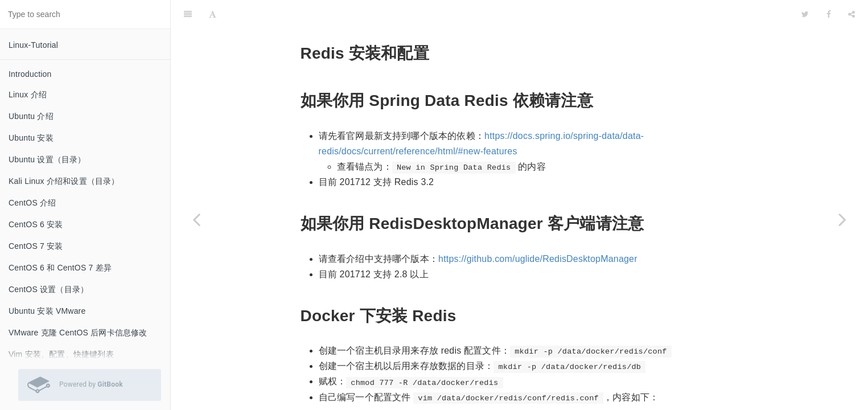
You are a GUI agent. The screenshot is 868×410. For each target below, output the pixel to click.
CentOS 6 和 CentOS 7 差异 (60, 268)
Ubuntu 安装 (31, 138)
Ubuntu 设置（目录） (47, 159)
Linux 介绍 (28, 95)
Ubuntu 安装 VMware (47, 311)
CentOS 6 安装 (36, 224)
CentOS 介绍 (32, 203)
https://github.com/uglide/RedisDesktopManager (538, 230)
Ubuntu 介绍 (31, 116)
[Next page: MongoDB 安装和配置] (842, 219)
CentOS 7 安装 (36, 246)
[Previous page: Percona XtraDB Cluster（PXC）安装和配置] (196, 219)
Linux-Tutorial (33, 45)
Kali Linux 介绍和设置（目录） (64, 181)
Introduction (30, 74)
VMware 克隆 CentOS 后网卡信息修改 (78, 333)
